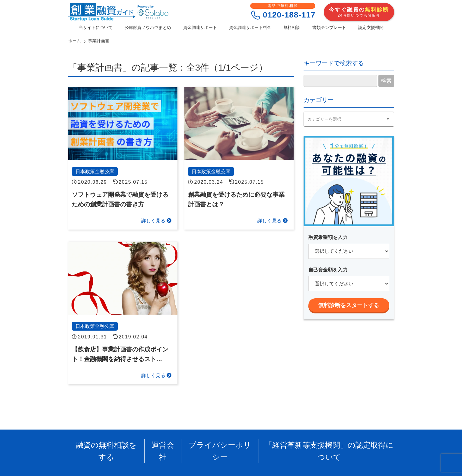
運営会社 (174, 443)
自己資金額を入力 (328, 270)
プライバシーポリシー (223, 443)
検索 (386, 81)
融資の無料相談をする (125, 443)
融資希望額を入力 (328, 237)
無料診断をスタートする (349, 305)
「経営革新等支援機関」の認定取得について (316, 443)
